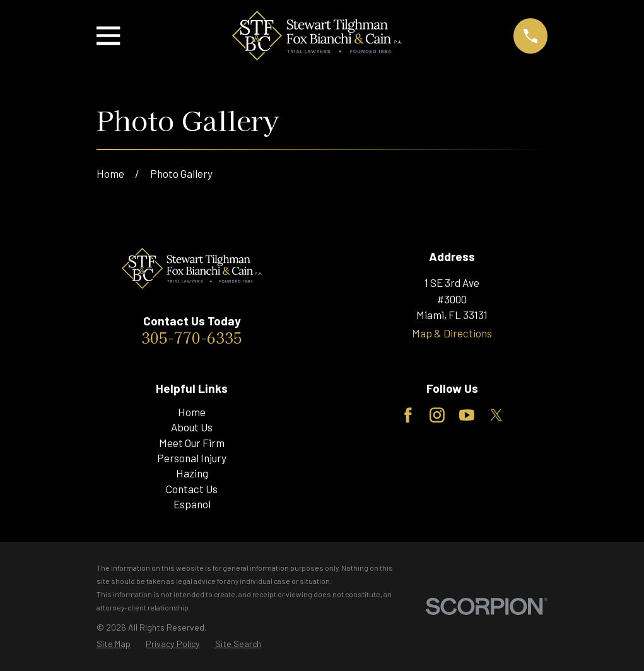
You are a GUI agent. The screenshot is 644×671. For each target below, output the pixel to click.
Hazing (192, 473)
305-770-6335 (192, 337)
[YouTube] (467, 415)
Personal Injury (192, 458)
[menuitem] (114, 644)
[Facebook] (408, 415)
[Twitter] (496, 415)
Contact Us (192, 489)
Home (192, 412)
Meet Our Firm (192, 443)
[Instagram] (437, 415)
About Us (192, 427)
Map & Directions (452, 333)
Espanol (192, 504)
